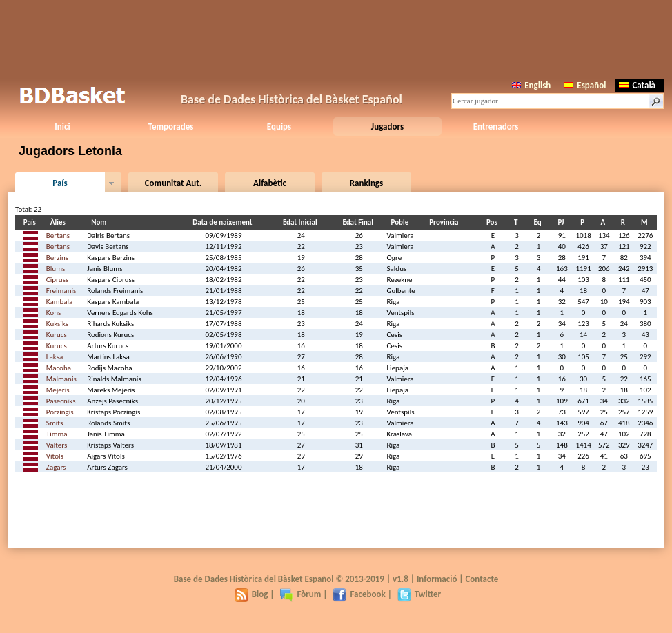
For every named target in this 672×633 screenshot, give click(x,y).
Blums (56, 269)
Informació (437, 579)
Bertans (58, 235)
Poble (402, 222)
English (531, 85)
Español (585, 85)
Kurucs (57, 335)
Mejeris (58, 390)
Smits (55, 423)
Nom (101, 222)
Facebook (359, 594)
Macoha (59, 368)
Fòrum (300, 594)
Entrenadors (496, 127)
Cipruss (57, 280)
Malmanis (61, 379)
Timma (57, 434)
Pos (494, 222)
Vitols (55, 456)
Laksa (55, 357)
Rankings (366, 183)
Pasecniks (61, 401)
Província (446, 222)
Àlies (60, 222)
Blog (251, 594)
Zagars (56, 467)
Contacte (482, 579)
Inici (62, 127)
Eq (540, 222)
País (60, 183)
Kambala (59, 302)
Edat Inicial (302, 222)
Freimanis (61, 291)
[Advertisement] (336, 38)
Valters (57, 445)
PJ (563, 222)
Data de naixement (224, 222)
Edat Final (360, 222)
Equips (279, 127)
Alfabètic (270, 183)
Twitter (419, 594)
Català (637, 85)
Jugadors (387, 127)
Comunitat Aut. (174, 183)
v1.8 (401, 579)
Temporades (171, 127)
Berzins (57, 258)
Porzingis (60, 412)
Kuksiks (57, 324)
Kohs (53, 313)
